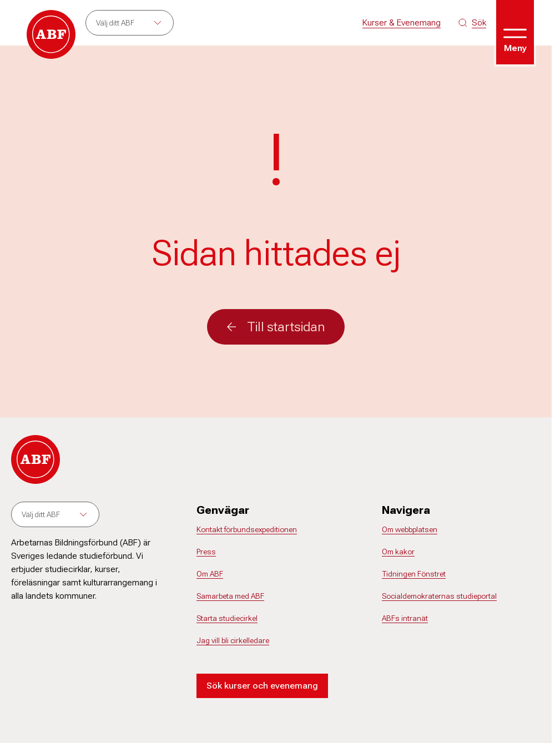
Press (206, 552)
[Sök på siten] (472, 23)
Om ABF (210, 574)
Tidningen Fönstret (414, 574)
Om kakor (398, 552)
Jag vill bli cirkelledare (233, 640)
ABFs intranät (405, 618)
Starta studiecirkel (227, 618)
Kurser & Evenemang (402, 22)
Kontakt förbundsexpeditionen (247, 529)
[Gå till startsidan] (51, 34)
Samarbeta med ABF (230, 596)
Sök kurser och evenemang (262, 686)
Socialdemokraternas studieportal (439, 596)
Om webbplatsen (410, 529)
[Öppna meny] (515, 32)
